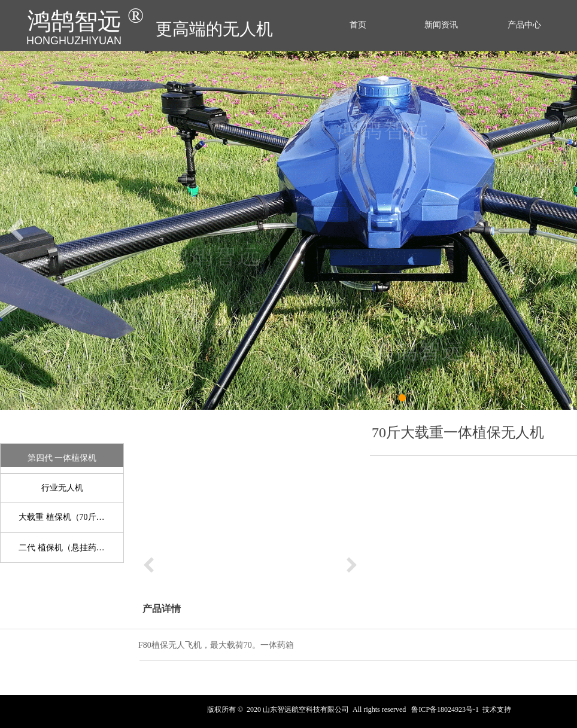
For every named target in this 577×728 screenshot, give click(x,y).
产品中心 (524, 25)
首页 (358, 25)
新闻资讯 (441, 25)
